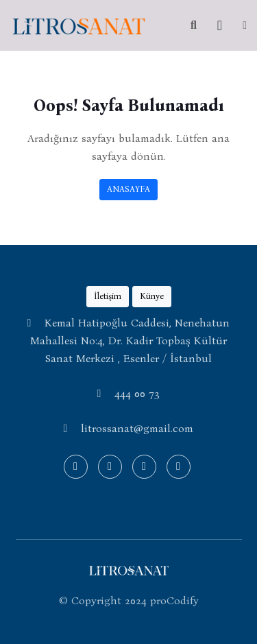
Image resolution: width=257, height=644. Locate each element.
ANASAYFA (128, 189)
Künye (152, 296)
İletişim (108, 296)
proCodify (174, 600)
